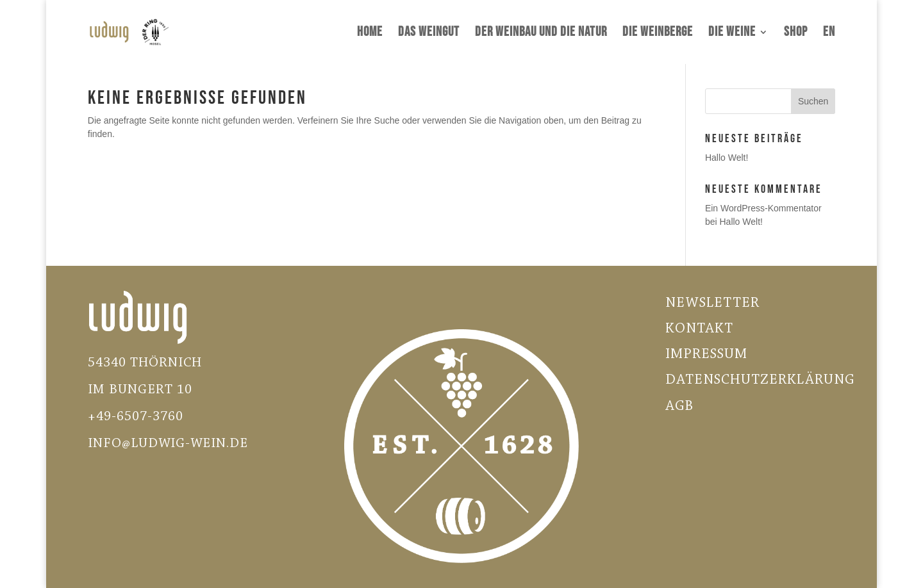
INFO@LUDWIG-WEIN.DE (168, 444)
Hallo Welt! (727, 158)
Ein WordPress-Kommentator (763, 208)
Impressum (706, 355)
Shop (796, 34)
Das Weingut (429, 34)
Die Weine (732, 34)
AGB (679, 407)
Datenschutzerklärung (760, 380)
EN (829, 34)
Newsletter (712, 304)
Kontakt (699, 329)
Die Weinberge (658, 34)
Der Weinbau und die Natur (541, 34)
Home (370, 34)
